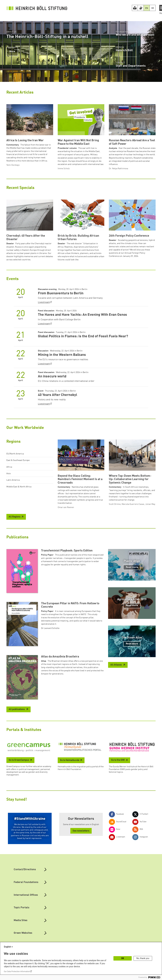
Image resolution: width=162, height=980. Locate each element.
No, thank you (143, 958)
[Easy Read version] (135, 8)
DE (153, 8)
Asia (8, 474)
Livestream (44, 302)
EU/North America (15, 454)
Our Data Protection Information (17, 971)
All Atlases (116, 665)
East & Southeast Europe (18, 460)
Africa (9, 467)
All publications (17, 709)
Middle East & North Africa (19, 487)
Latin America (13, 480)
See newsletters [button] (81, 831)
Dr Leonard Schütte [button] (50, 628)
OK (123, 958)
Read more (132, 567)
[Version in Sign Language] (141, 8)
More (12, 51)
